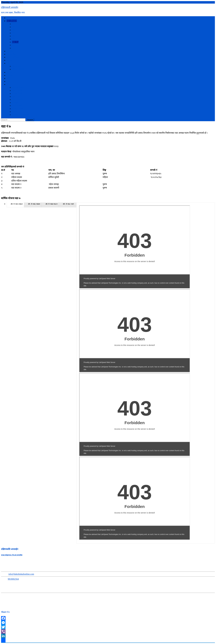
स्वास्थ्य (9, 60)
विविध (15, 112)
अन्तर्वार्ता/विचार (13, 57)
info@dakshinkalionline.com (21, 574)
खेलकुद (15, 103)
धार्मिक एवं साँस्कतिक (21, 115)
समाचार (10, 51)
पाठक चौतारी (17, 93)
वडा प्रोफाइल (12, 21)
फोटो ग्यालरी (17, 106)
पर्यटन (9, 81)
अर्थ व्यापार (11, 72)
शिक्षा (9, 63)
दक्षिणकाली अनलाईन (10, 7)
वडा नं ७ (15, 42)
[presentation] (15, 204)
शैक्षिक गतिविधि (18, 69)
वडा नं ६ (15, 39)
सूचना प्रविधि (17, 90)
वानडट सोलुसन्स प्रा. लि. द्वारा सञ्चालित (12, 555)
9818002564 (13, 579)
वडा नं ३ (15, 30)
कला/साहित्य (12, 54)
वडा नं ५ (15, 36)
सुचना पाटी (16, 97)
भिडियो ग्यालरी (18, 109)
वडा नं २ (15, 27)
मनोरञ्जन (11, 75)
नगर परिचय (11, 18)
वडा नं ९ (15, 48)
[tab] (15, 204)
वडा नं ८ (15, 45)
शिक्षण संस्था (17, 66)
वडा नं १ (15, 24)
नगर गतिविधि (17, 100)
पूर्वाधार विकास (18, 87)
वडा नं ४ (15, 33)
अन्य (8, 84)
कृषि (8, 78)
